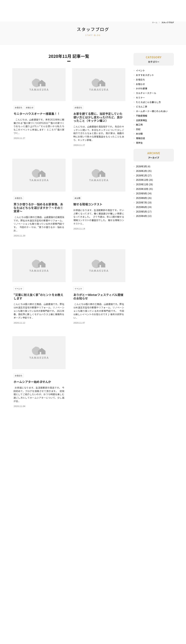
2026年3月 (141, 166)
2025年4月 (141, 216)
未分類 (139, 134)
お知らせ (140, 84)
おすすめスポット (145, 75)
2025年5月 (141, 212)
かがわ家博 (142, 88)
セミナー (140, 98)
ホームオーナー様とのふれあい (152, 111)
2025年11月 (142, 184)
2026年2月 (141, 171)
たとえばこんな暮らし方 (148, 102)
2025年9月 (141, 193)
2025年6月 (141, 207)
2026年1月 (141, 175)
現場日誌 (140, 138)
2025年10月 (142, 189)
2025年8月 (141, 198)
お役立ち (140, 80)
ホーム (155, 22)
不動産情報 (142, 116)
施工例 (139, 125)
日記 (138, 129)
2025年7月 (141, 202)
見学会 (139, 143)
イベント (140, 70)
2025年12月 (142, 180)
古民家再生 (142, 120)
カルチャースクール (146, 93)
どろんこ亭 (142, 107)
